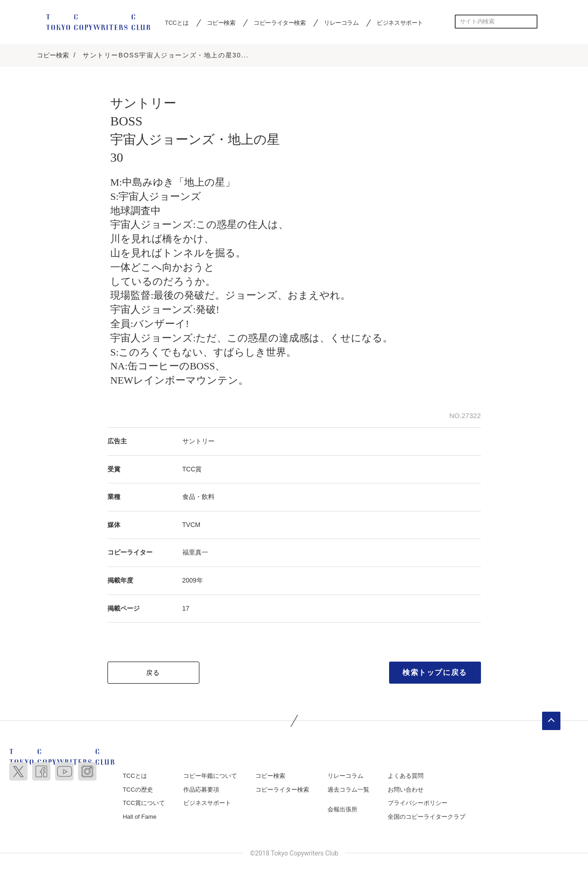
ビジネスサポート (400, 23)
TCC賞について (144, 803)
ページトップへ (551, 721)
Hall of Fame (140, 817)
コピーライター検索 (280, 23)
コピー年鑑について (210, 776)
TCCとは (177, 23)
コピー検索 (221, 23)
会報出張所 (342, 810)
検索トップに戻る (435, 673)
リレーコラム (341, 23)
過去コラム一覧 (348, 790)
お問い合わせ (406, 790)
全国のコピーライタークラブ (427, 817)
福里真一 (195, 553)
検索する (531, 22)
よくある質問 (406, 776)
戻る (153, 673)
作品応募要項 (201, 790)
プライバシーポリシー (418, 803)
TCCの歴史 (138, 790)
